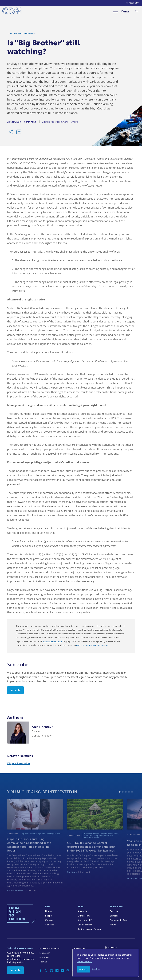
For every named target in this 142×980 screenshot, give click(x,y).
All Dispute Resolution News (23, 35)
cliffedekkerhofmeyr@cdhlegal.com (92, 645)
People (49, 916)
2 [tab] (123, 802)
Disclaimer (44, 957)
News (113, 925)
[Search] (137, 11)
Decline (96, 969)
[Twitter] (46, 971)
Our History (84, 916)
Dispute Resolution (19, 763)
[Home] (12, 11)
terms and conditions (52, 641)
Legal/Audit (45, 953)
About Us (82, 911)
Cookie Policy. (84, 962)
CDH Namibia (85, 925)
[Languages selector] (132, 3)
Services (114, 916)
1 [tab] (120, 802)
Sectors (114, 911)
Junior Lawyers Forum (89, 929)
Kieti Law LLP (85, 920)
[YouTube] (62, 971)
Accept (83, 969)
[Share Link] (11, 133)
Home (48, 911)
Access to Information (49, 948)
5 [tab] (132, 802)
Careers (49, 920)
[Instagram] (51, 971)
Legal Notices (79, 948)
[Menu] (121, 11)
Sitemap (43, 962)
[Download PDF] (19, 133)
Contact (49, 925)
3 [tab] (126, 802)
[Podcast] (68, 971)
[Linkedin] (57, 971)
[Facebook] (41, 971)
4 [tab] (129, 802)
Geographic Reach (120, 920)
